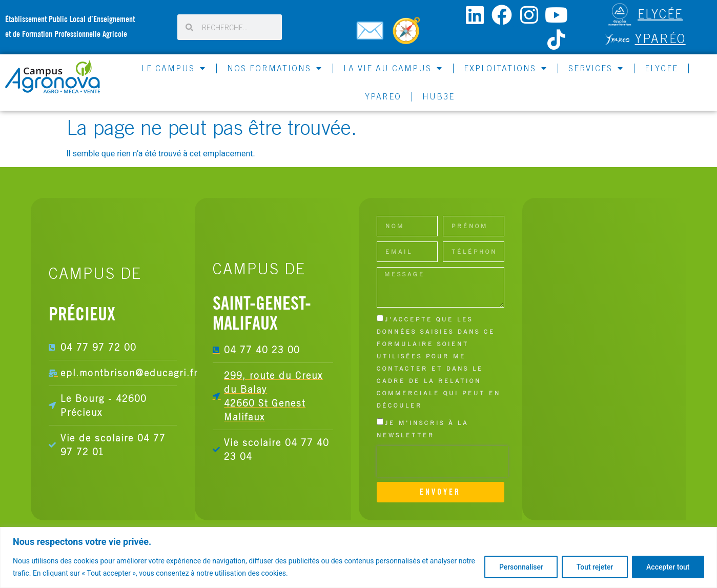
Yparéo (660, 38)
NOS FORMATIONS (275, 68)
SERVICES (596, 68)
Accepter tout (668, 567)
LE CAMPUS (174, 68)
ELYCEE (661, 68)
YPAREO (383, 96)
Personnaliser (519, 567)
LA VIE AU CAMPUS (393, 68)
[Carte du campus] (408, 35)
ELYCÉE (660, 14)
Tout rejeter (593, 567)
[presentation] (442, 461)
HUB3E (438, 96)
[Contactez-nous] (372, 35)
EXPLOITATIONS (506, 68)
